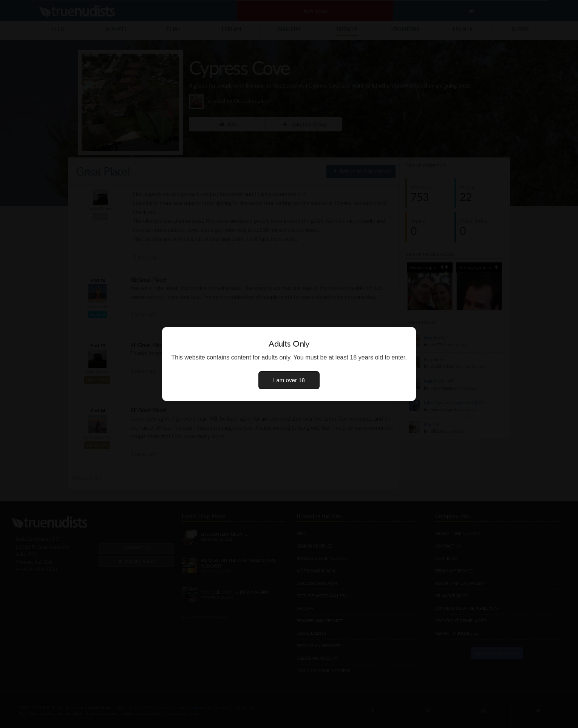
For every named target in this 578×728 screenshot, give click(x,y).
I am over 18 (289, 380)
